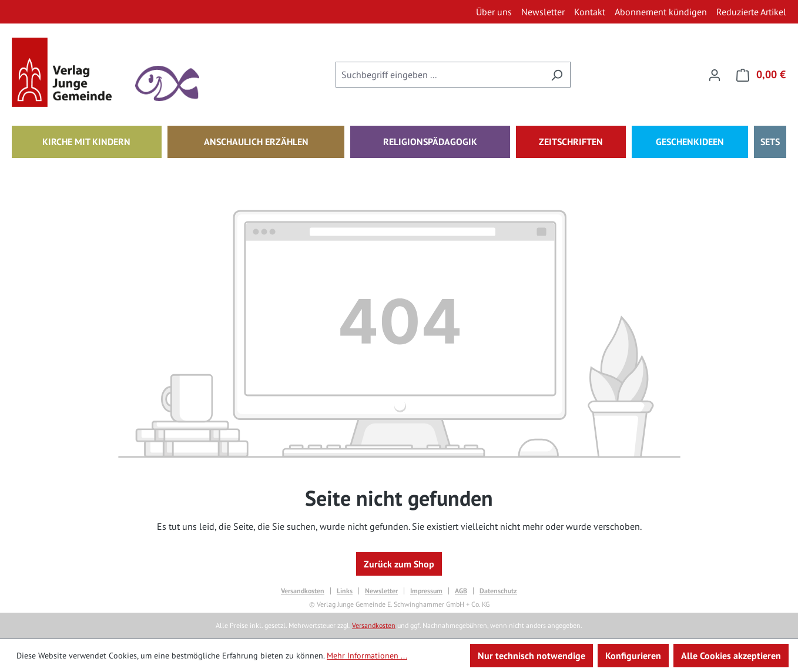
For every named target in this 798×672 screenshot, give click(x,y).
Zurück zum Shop (399, 564)
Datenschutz (498, 591)
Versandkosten (303, 591)
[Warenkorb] (757, 75)
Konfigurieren (633, 656)
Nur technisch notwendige (532, 656)
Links (345, 591)
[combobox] (440, 75)
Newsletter (381, 591)
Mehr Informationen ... (367, 656)
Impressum (426, 591)
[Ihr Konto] (715, 75)
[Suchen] (557, 75)
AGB (461, 591)
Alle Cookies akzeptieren (731, 656)
